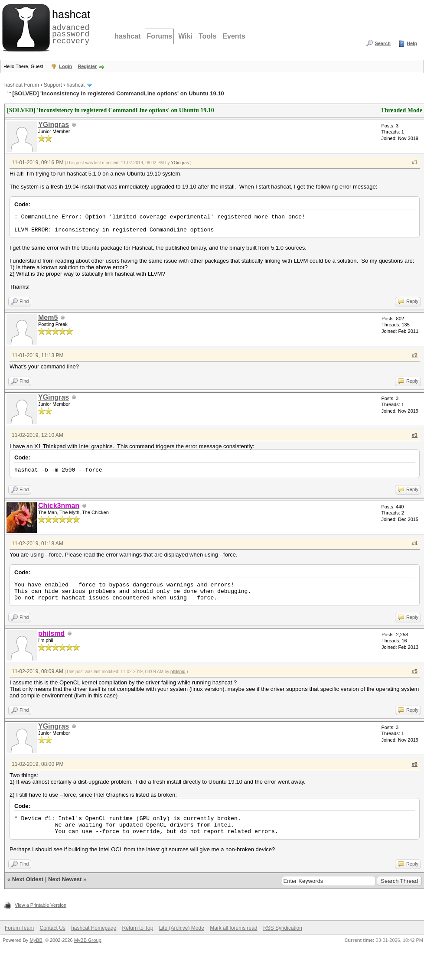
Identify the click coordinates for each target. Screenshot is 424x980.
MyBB (36, 940)
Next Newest (65, 879)
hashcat (127, 36)
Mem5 (48, 317)
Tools (207, 36)
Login (65, 66)
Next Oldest (28, 879)
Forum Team (19, 928)
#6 (415, 764)
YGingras (54, 125)
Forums (159, 36)
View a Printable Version (41, 905)
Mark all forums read (233, 928)
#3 (415, 435)
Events (234, 36)
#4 (415, 544)
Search (383, 43)
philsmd (178, 672)
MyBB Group (88, 940)
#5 (415, 671)
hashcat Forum (22, 85)
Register (87, 66)
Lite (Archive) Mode (182, 928)
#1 (415, 163)
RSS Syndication (283, 928)
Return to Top (138, 928)
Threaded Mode (401, 110)
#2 (415, 355)
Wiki (185, 36)
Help (412, 43)
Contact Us (52, 928)
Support (53, 85)
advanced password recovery (69, 26)
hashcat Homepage (94, 928)
